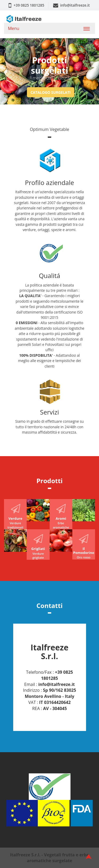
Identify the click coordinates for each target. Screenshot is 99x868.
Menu (14, 28)
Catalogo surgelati (51, 92)
